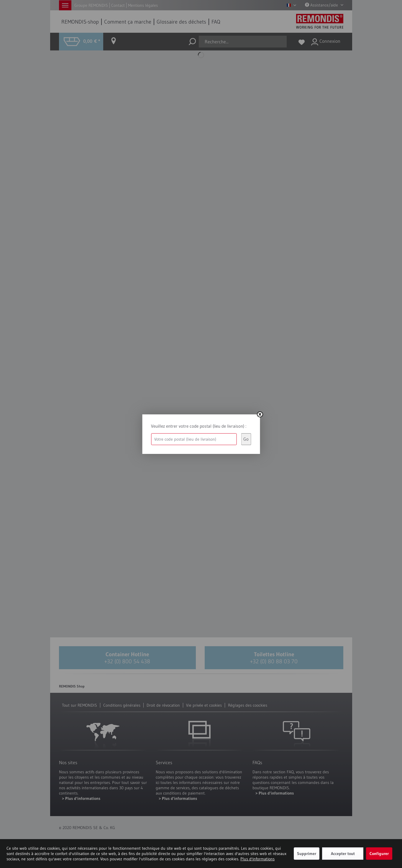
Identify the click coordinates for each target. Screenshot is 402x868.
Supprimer (307, 854)
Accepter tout (343, 854)
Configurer (379, 854)
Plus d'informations (257, 859)
